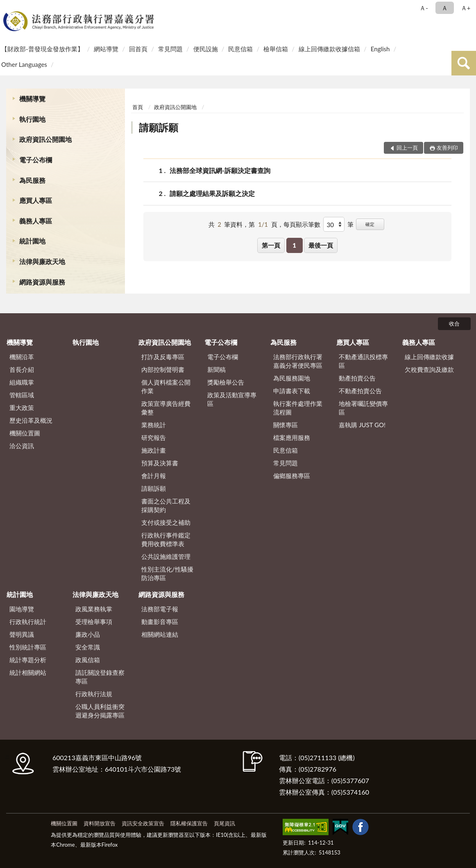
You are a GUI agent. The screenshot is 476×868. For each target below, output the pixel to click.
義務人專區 (36, 221)
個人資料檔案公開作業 (166, 386)
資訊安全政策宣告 (143, 823)
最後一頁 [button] (321, 245)
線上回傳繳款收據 (429, 357)
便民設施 (206, 49)
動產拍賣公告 (357, 378)
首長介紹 (22, 369)
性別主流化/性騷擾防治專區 (167, 573)
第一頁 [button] (271, 245)
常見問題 (170, 49)
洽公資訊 (22, 446)
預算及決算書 (160, 463)
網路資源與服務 (42, 282)
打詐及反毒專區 (163, 357)
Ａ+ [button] (466, 8)
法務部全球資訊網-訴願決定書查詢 (220, 170)
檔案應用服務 (292, 437)
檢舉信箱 (276, 49)
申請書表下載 (292, 391)
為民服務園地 (292, 378)
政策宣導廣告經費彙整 (166, 408)
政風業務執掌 (94, 609)
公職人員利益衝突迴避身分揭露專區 (100, 711)
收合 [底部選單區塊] (454, 324)
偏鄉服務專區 (292, 476)
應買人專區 (36, 200)
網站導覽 (106, 49)
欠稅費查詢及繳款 (429, 369)
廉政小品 (88, 634)
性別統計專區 (28, 647)
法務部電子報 (160, 609)
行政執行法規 (94, 694)
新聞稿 (216, 369)
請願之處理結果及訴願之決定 (212, 193)
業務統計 (154, 425)
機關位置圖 (25, 433)
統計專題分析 (28, 660)
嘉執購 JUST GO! (362, 425)
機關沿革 (22, 357)
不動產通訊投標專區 (363, 361)
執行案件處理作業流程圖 (298, 408)
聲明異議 (22, 634)
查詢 (464, 63)
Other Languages (24, 64)
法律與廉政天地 (42, 261)
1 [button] (294, 245)
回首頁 (138, 49)
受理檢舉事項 (94, 622)
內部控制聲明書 (163, 369)
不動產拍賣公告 (360, 391)
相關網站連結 (160, 634)
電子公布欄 (36, 160)
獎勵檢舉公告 (226, 382)
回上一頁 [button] (407, 148)
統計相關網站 (28, 672)
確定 (370, 224)
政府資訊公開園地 (45, 139)
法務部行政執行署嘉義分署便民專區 (298, 361)
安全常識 (88, 647)
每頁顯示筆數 (302, 224)
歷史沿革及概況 (31, 420)
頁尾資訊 (224, 823)
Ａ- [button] (424, 8)
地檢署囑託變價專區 (363, 408)
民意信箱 (240, 49)
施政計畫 (154, 450)
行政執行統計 (28, 622)
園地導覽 (22, 609)
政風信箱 (88, 660)
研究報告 (154, 437)
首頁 (138, 107)
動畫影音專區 (160, 622)
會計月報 (154, 476)
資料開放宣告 (100, 823)
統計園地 (32, 241)
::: (8, 7)
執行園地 (32, 119)
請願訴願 (159, 127)
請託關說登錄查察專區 (100, 677)
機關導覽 (32, 99)
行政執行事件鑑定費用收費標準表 (166, 539)
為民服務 (32, 180)
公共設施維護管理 (166, 556)
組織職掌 (22, 382)
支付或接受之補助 (166, 522)
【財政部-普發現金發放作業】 (42, 49)
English (380, 49)
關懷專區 (286, 425)
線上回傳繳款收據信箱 (329, 49)
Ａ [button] (445, 8)
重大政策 (22, 408)
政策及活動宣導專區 (232, 399)
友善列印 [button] (447, 148)
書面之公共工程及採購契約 (166, 505)
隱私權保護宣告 (189, 823)
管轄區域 (22, 395)
